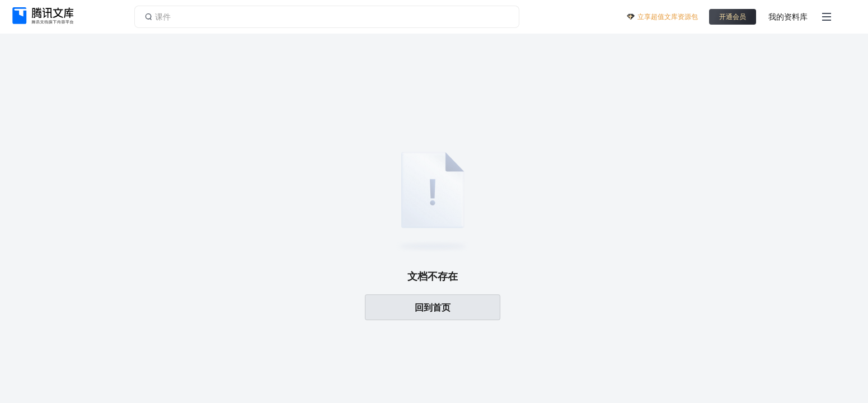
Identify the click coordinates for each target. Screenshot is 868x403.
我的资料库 (788, 17)
